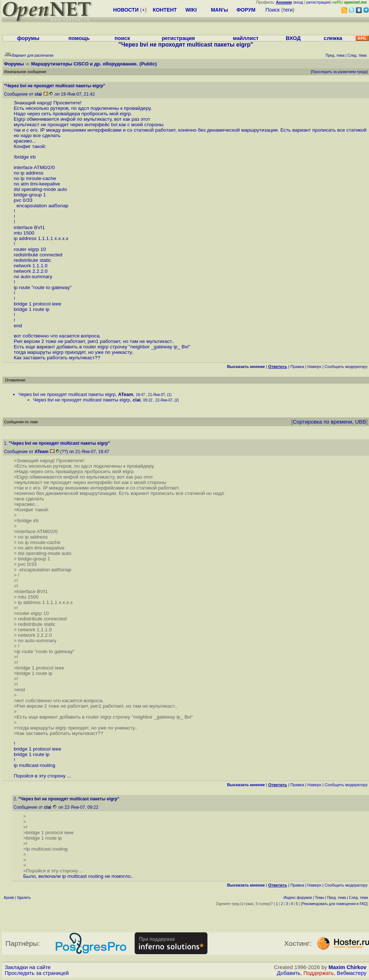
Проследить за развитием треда (339, 72)
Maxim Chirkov (348, 967)
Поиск (273, 10)
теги (288, 10)
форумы (28, 38)
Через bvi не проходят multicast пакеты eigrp (67, 394)
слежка (333, 38)
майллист (246, 38)
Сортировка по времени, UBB (329, 422)
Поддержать (319, 973)
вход (299, 2)
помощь (79, 38)
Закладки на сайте (28, 967)
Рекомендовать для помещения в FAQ (335, 904)
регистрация (318, 2)
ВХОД (293, 38)
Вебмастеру (352, 973)
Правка (297, 367)
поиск (122, 38)
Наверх (314, 367)
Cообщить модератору (346, 367)
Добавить (289, 973)
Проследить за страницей (37, 973)
